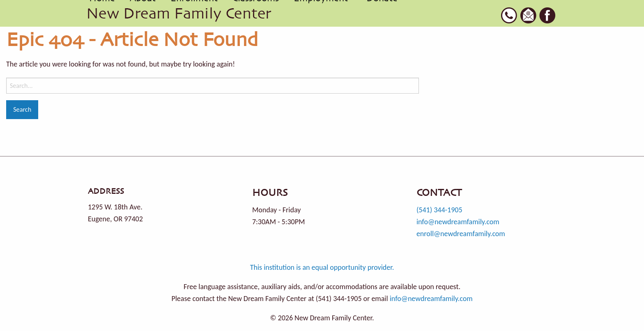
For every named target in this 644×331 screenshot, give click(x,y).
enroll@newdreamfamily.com (461, 234)
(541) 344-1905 (439, 210)
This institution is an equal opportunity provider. (322, 267)
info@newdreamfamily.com (458, 222)
